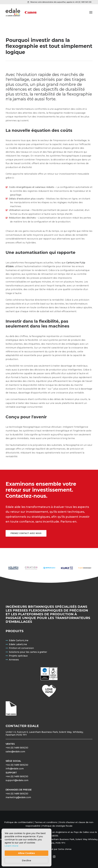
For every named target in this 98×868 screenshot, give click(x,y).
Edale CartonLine (19, 640)
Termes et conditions (46, 822)
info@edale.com (15, 769)
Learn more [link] (12, 846)
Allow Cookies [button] (26, 853)
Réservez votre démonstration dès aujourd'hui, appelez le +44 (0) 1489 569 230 (61, 2)
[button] (91, 12)
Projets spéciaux (18, 656)
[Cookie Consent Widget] (26, 848)
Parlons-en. (69, 522)
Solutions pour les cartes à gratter (28, 652)
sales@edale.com (15, 752)
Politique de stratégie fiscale (57, 826)
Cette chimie (65, 849)
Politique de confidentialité (18, 822)
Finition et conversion (21, 648)
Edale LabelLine (18, 644)
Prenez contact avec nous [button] (26, 533)
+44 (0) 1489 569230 (17, 748)
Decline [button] (27, 860)
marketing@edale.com (18, 797)
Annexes (14, 660)
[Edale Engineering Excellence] (21, 12)
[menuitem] (60, 2)
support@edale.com (17, 780)
